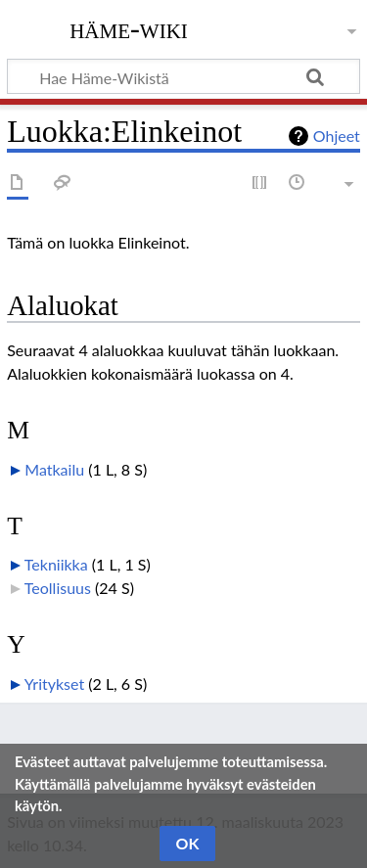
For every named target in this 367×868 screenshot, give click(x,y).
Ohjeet (337, 136)
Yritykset (54, 684)
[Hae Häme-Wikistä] (183, 76)
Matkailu (54, 469)
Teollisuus (58, 588)
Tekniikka (56, 564)
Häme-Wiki (129, 28)
